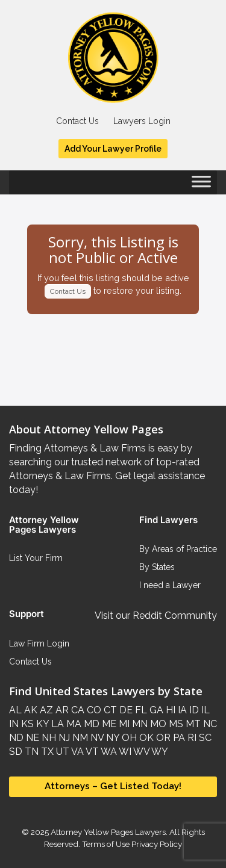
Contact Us (77, 121)
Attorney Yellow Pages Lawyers (108, 832)
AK (30, 710)
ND (16, 738)
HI (169, 710)
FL (140, 710)
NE (31, 738)
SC (204, 738)
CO (93, 710)
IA (181, 710)
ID (193, 710)
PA (178, 738)
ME (108, 724)
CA (77, 710)
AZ (45, 710)
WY (159, 752)
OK (145, 738)
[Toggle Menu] (201, 185)
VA (77, 752)
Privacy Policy (156, 844)
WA (108, 752)
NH (48, 738)
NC (209, 724)
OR (162, 738)
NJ (63, 738)
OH (128, 738)
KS (26, 724)
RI (191, 738)
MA (73, 724)
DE (125, 710)
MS (175, 724)
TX (46, 752)
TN (30, 752)
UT (61, 752)
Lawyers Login (142, 121)
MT (192, 724)
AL (15, 710)
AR (61, 710)
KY (41, 724)
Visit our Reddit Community (156, 615)
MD (90, 724)
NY (111, 738)
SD (16, 752)
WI (124, 752)
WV (140, 752)
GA (155, 710)
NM (79, 738)
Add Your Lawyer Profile (113, 149)
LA (56, 724)
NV (96, 738)
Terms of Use (106, 844)
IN (14, 724)
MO (157, 724)
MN (139, 724)
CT (109, 710)
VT (91, 752)
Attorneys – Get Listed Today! (113, 786)
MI (123, 724)
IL (204, 710)
